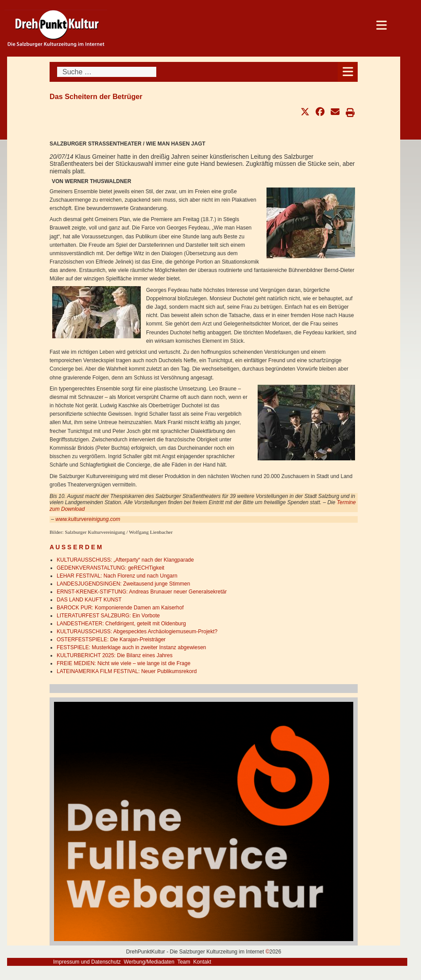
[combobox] (107, 72)
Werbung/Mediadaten (149, 962)
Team (183, 962)
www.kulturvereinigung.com (88, 519)
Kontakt (202, 962)
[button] (305, 112)
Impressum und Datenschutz (87, 962)
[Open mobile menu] (348, 72)
